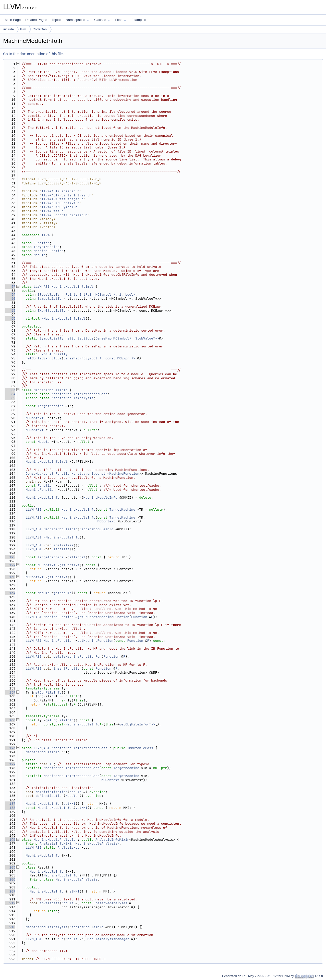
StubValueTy (49, 294)
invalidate (50, 903)
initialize (64, 545)
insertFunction (68, 668)
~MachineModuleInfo (62, 537)
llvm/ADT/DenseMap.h (61, 191)
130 (10, 577)
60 (10, 299)
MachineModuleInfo (51, 390)
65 (10, 318)
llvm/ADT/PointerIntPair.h (67, 195)
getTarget (76, 557)
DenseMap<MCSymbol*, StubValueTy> (127, 338)
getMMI (70, 804)
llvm (23, 29)
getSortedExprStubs (44, 358)
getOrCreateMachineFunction (103, 617)
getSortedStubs (80, 338)
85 (10, 398)
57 (10, 287)
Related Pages (36, 20)
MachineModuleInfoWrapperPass (79, 394)
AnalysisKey (68, 847)
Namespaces (77, 20)
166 (10, 720)
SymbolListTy (50, 299)
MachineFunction (49, 251)
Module (40, 255)
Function (42, 243)
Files (121, 20)
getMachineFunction (95, 641)
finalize (62, 549)
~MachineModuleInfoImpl (64, 318)
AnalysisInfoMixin (112, 840)
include (9, 29)
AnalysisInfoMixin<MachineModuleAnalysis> (79, 843)
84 (10, 394)
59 (10, 294)
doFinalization (50, 796)
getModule (63, 593)
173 (10, 748)
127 (10, 565)
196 (10, 840)
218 (10, 927)
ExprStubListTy (51, 311)
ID (52, 764)
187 (10, 804)
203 (10, 867)
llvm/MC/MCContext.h (61, 203)
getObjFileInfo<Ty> (137, 724)
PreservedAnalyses (110, 903)
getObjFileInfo (48, 692)
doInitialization (52, 792)
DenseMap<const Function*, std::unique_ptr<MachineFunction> (83, 474)
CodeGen (40, 29)
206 (10, 879)
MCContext (35, 418)
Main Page (13, 20)
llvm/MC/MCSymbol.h (59, 207)
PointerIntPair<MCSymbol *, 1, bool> (100, 294)
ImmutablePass (140, 748)
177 (10, 764)
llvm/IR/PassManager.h (63, 199)
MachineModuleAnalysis (73, 398)
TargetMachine (47, 247)
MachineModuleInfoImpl (73, 287)
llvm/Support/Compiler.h (64, 215)
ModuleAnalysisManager (108, 939)
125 (10, 557)
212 (10, 903)
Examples (139, 20)
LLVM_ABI (42, 287)
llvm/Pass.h (53, 211)
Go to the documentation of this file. (33, 54)
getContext (69, 565)
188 (10, 808)
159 (10, 692)
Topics (56, 20)
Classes (102, 20)
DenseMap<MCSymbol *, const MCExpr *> (99, 358)
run (60, 939)
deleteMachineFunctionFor (77, 656)
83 (10, 390)
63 (10, 311)
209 (10, 891)
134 (10, 593)
